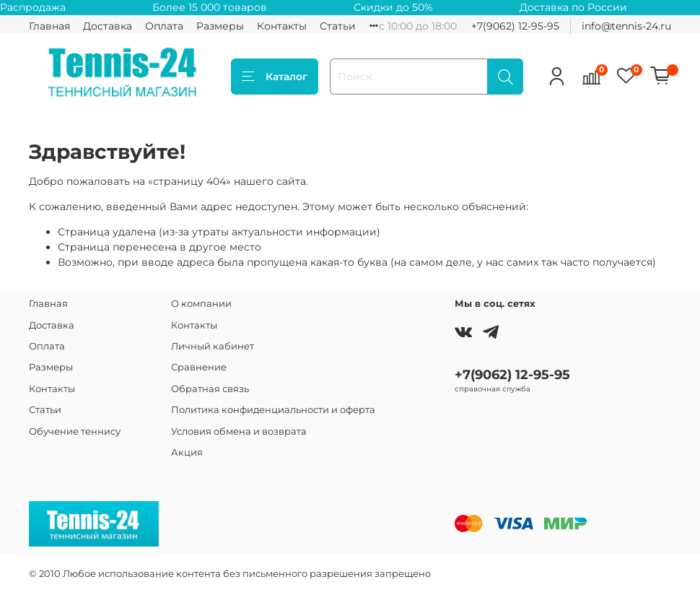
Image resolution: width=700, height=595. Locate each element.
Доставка (108, 26)
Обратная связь (210, 389)
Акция (187, 452)
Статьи (338, 26)
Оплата (164, 26)
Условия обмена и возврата (239, 431)
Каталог (275, 77)
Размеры (220, 26)
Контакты (282, 26)
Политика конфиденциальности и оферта (273, 410)
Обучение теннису (75, 431)
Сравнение (199, 367)
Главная (49, 26)
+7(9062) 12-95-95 (515, 26)
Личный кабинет (213, 346)
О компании (201, 304)
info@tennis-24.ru (626, 26)
